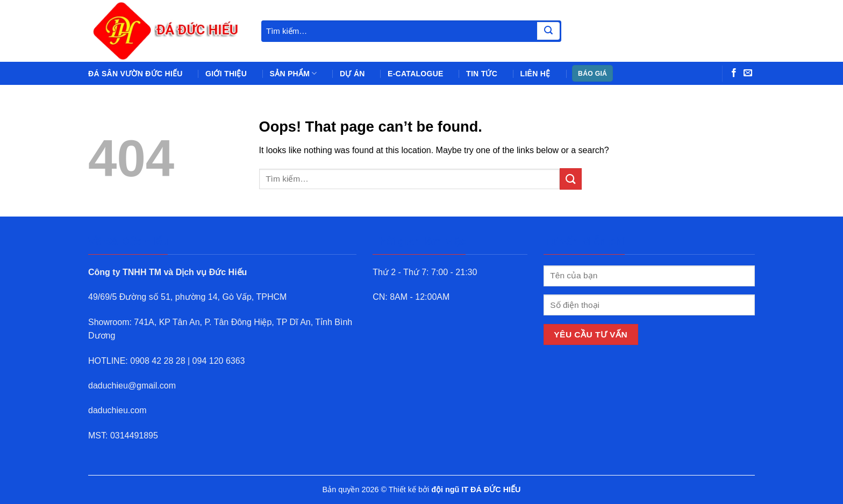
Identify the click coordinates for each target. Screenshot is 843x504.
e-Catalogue (416, 74)
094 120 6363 (219, 361)
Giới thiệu (226, 74)
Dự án (352, 74)
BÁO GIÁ (592, 74)
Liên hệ (535, 74)
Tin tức (482, 74)
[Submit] (548, 31)
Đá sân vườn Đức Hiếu (135, 74)
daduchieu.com (117, 410)
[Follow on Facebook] (734, 73)
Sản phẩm (294, 73)
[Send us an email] (748, 73)
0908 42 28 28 (158, 361)
